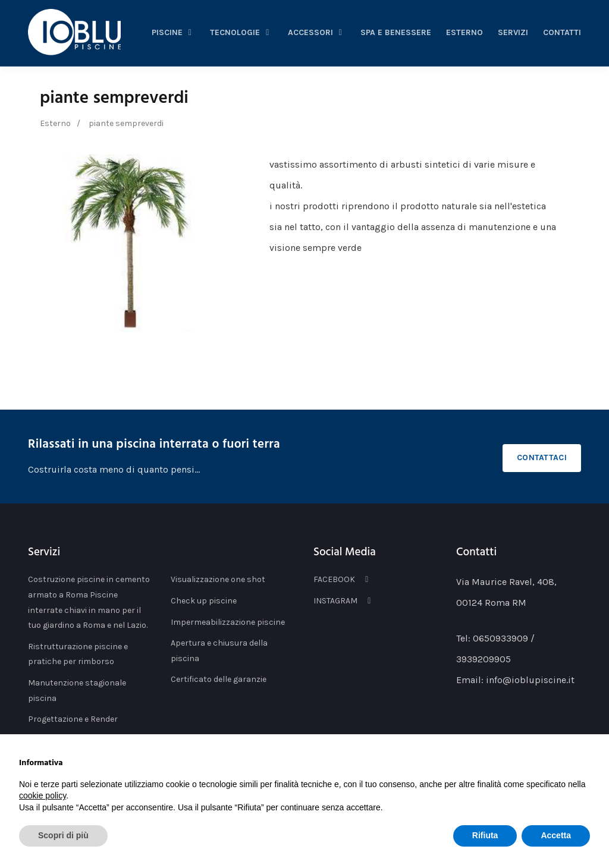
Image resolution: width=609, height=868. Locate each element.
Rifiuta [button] (485, 835)
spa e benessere (396, 32)
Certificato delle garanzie (219, 679)
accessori (317, 32)
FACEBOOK (343, 579)
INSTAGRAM (344, 601)
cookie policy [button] (43, 795)
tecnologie (241, 32)
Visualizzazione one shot (218, 579)
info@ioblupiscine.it (530, 680)
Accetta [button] (556, 835)
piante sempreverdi (114, 98)
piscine (174, 32)
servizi (513, 32)
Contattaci (542, 457)
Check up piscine (204, 601)
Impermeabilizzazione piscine (228, 622)
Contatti (562, 32)
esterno (464, 32)
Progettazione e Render (73, 719)
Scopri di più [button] (63, 835)
